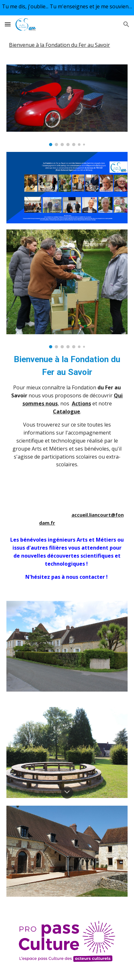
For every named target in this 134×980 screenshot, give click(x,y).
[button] (8, 24)
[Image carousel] (67, 105)
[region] (67, 8)
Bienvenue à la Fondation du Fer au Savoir (59, 45)
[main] (67, 440)
